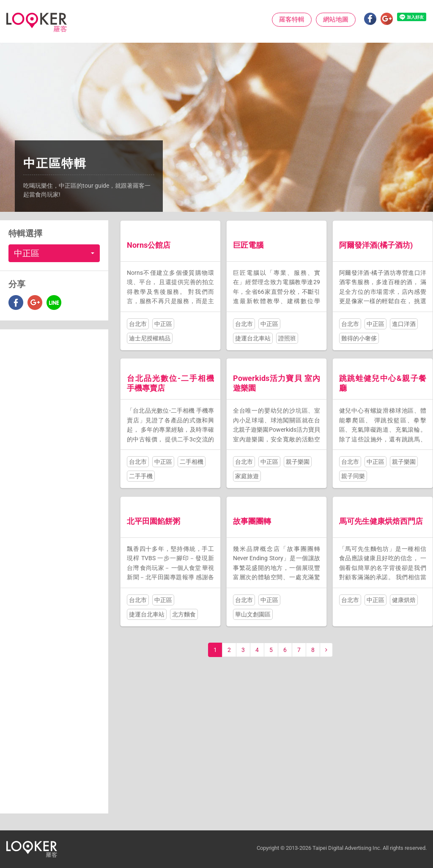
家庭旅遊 (247, 476)
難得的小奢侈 (359, 338)
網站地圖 (336, 19)
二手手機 (141, 476)
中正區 (163, 324)
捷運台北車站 (253, 338)
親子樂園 (298, 462)
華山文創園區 (253, 614)
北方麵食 (184, 614)
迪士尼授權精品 (150, 338)
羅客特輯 (292, 19)
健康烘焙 (404, 600)
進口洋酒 (404, 324)
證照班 (287, 338)
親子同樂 (353, 476)
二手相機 (192, 462)
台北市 (138, 324)
